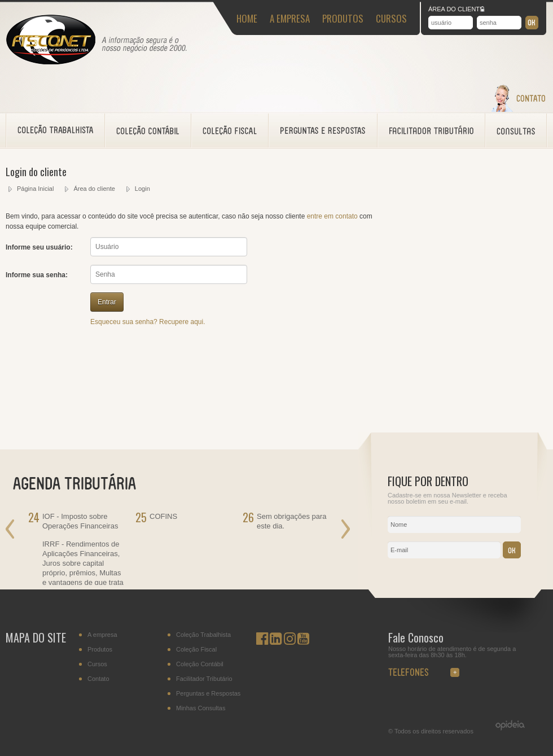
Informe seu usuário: (39, 247)
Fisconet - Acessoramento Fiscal (51, 40)
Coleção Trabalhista (203, 635)
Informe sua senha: (37, 275)
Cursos (97, 664)
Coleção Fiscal (196, 650)
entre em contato (332, 216)
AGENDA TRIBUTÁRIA (82, 482)
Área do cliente (94, 189)
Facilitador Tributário (204, 679)
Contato (98, 679)
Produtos (100, 650)
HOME (247, 18)
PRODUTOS (343, 18)
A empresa (102, 635)
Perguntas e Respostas (208, 694)
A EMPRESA (290, 18)
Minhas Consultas (201, 708)
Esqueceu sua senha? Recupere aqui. (148, 322)
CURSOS (391, 18)
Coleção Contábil (200, 664)
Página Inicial (35, 189)
